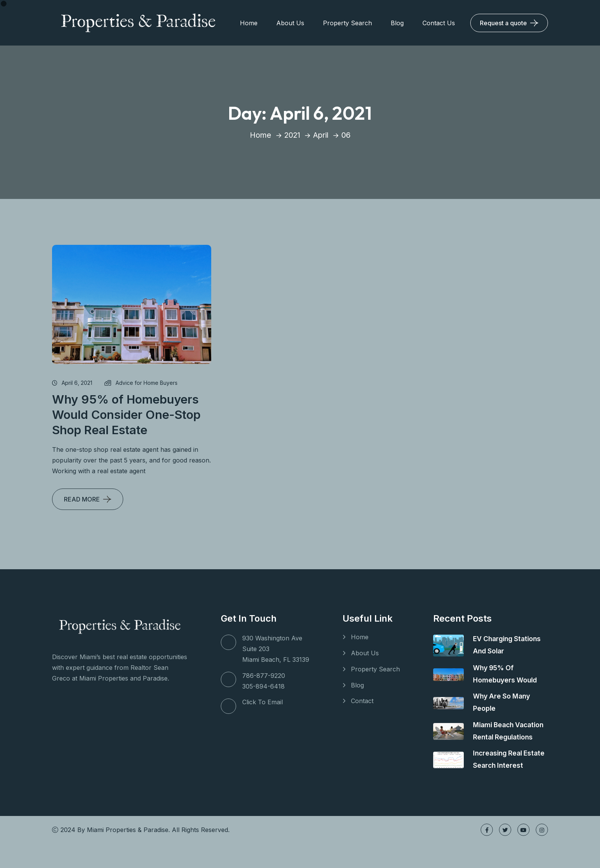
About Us (290, 23)
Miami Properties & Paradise (128, 854)
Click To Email (262, 702)
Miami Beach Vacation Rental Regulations (500, 737)
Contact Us (439, 23)
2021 (292, 135)
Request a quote (503, 23)
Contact (362, 701)
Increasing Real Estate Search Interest (499, 778)
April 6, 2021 (72, 383)
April (321, 135)
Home (249, 23)
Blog (397, 23)
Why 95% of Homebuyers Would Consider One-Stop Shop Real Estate (128, 414)
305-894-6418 (263, 686)
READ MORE (82, 499)
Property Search (347, 23)
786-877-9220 (264, 676)
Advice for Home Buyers (141, 383)
